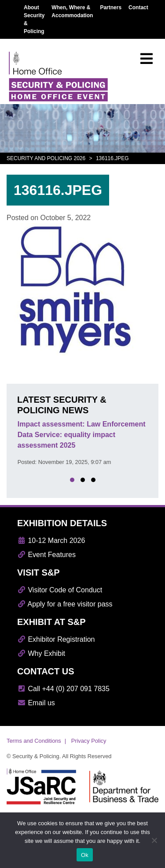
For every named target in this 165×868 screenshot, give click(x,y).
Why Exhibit (41, 653)
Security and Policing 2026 (46, 158)
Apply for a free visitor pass (65, 604)
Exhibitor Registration (56, 639)
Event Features (46, 555)
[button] (72, 480)
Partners (111, 7)
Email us (36, 703)
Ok (85, 855)
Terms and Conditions (34, 741)
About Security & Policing (34, 19)
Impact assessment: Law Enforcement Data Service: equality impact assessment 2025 (82, 435)
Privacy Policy (89, 741)
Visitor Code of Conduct (60, 590)
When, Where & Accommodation (72, 11)
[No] (154, 840)
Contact (138, 7)
